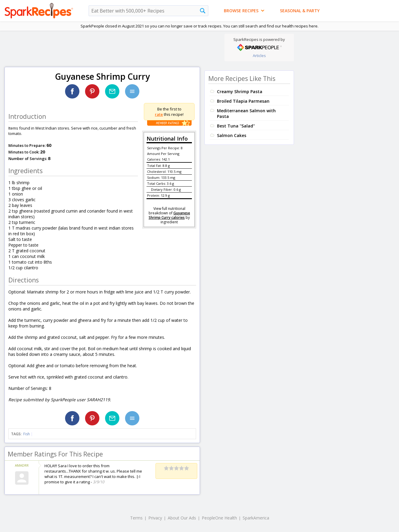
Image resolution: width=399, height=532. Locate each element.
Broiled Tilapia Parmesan (243, 101)
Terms (136, 518)
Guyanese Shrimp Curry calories (169, 215)
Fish (27, 434)
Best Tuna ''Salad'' (236, 126)
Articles (259, 56)
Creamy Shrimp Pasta (240, 92)
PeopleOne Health (219, 518)
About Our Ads (182, 518)
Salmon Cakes (232, 135)
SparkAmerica (256, 518)
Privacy (155, 518)
